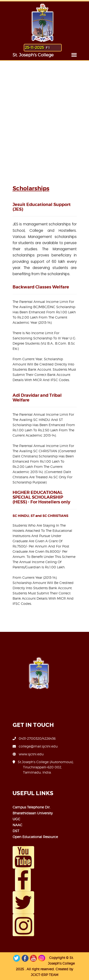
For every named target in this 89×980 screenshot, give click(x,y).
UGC (16, 819)
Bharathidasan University (33, 813)
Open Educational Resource (35, 837)
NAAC (17, 825)
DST (16, 831)
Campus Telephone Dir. (31, 807)
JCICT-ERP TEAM (45, 975)
